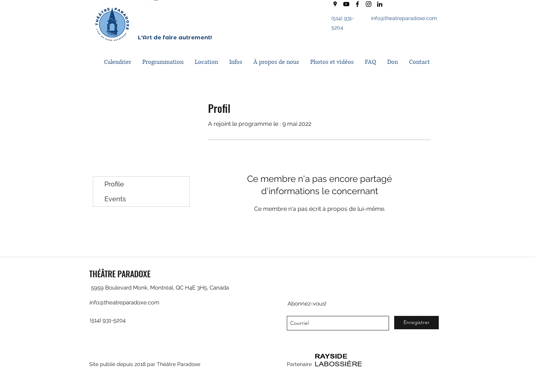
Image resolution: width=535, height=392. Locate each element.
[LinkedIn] (380, 4)
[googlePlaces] (335, 4)
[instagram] (369, 4)
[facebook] (357, 4)
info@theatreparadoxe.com (404, 18)
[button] (163, 62)
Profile (114, 184)
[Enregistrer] (416, 323)
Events (115, 199)
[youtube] (346, 4)
